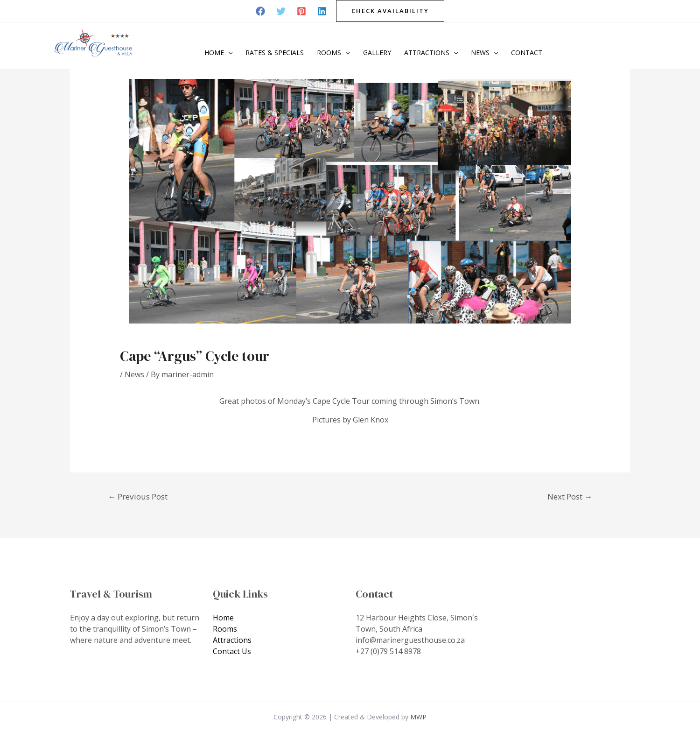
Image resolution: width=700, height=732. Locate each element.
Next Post (570, 496)
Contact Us (232, 651)
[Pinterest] (301, 11)
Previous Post (138, 496)
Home (218, 53)
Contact (527, 53)
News (484, 53)
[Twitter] (281, 11)
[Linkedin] (322, 11)
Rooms (333, 53)
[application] (228, 53)
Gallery (377, 53)
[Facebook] (260, 11)
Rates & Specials (275, 53)
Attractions (431, 53)
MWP (418, 717)
